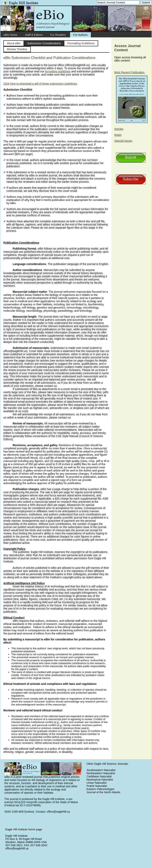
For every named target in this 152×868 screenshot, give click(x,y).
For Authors (80, 35)
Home (10, 35)
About (14, 43)
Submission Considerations (44, 43)
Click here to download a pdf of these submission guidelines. (40, 84)
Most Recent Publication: (130, 72)
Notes (118, 135)
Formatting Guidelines (81, 43)
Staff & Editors (34, 35)
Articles (119, 129)
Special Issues (123, 141)
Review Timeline (17, 49)
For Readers (58, 35)
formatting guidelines (58, 71)
